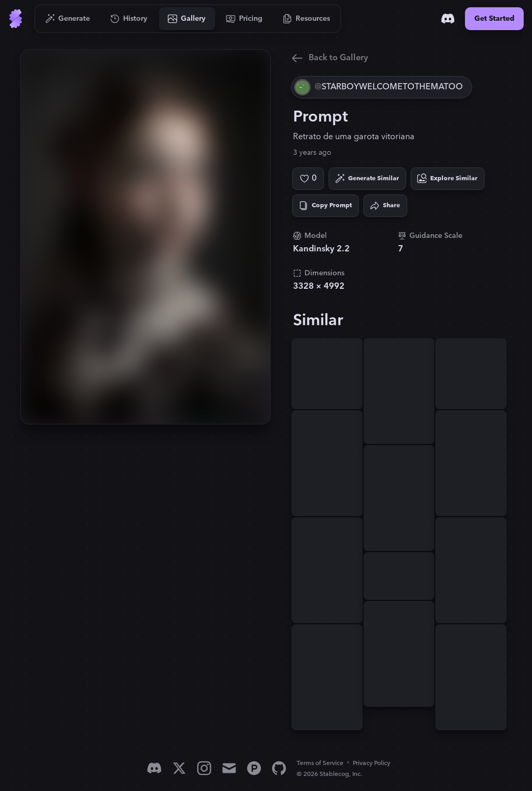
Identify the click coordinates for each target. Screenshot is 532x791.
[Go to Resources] (307, 19)
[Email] (229, 768)
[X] (179, 768)
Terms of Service (320, 763)
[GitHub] (279, 768)
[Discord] (448, 19)
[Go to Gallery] (187, 19)
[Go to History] (129, 19)
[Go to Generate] (68, 19)
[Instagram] (204, 768)
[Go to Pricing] (244, 19)
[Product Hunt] (254, 768)
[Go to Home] (16, 19)
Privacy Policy (371, 763)
